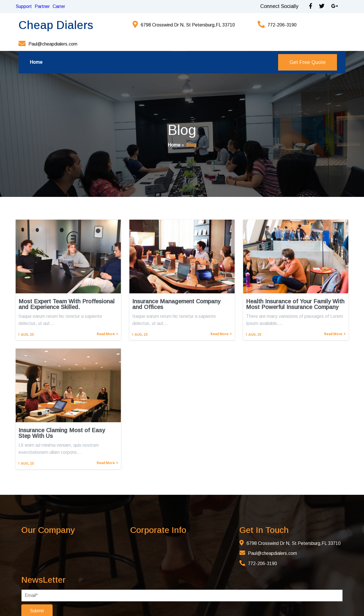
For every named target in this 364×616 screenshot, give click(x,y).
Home (174, 131)
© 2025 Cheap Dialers (71, 603)
